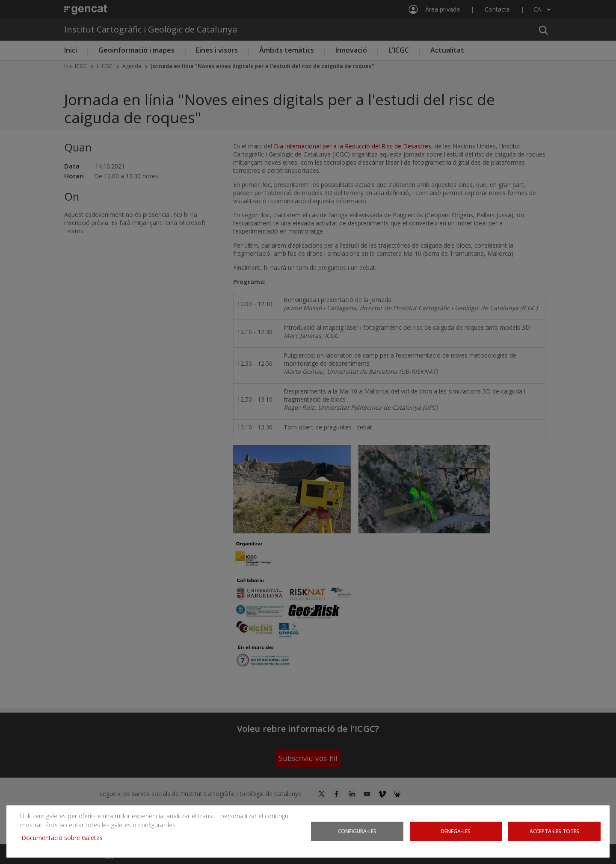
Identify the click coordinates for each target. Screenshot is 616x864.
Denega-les (456, 831)
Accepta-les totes (554, 831)
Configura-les (357, 831)
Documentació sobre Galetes (65, 838)
